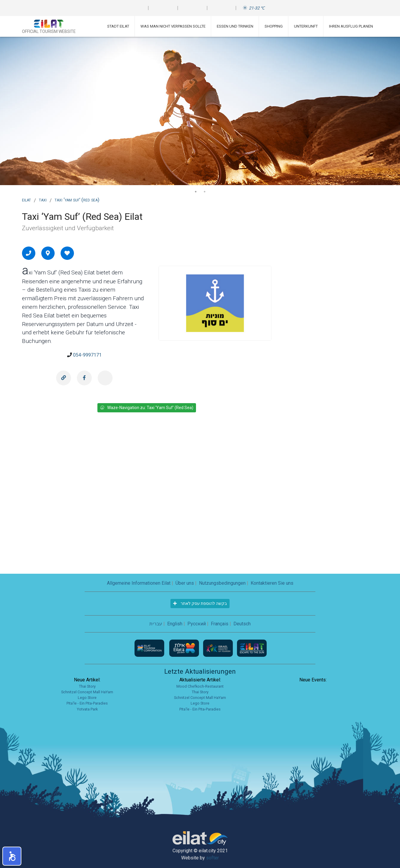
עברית (156, 624)
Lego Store (87, 698)
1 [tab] (196, 192)
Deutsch (242, 624)
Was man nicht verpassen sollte (173, 26)
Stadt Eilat (118, 26)
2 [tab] (205, 192)
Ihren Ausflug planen (351, 26)
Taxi (43, 200)
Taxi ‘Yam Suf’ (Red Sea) (77, 200)
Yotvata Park (87, 709)
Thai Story (87, 686)
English (175, 624)
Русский (197, 624)
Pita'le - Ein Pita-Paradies (87, 703)
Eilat (26, 200)
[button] (12, 856)
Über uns (185, 583)
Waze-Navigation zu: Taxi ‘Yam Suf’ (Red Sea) (147, 408)
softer (212, 858)
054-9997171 (87, 355)
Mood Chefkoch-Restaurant (200, 686)
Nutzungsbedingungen (222, 583)
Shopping (274, 26)
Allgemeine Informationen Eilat (139, 583)
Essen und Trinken (235, 26)
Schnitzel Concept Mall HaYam (87, 692)
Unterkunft (306, 26)
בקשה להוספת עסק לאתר (200, 603)
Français (220, 624)
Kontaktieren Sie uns (272, 583)
